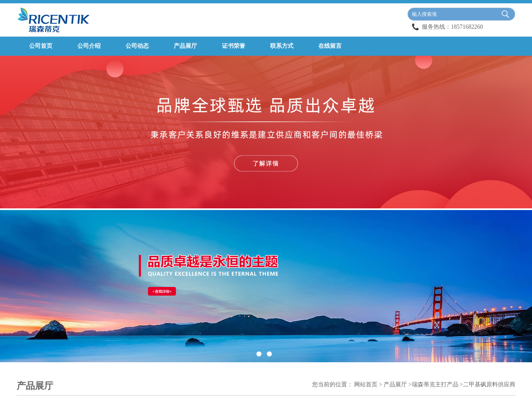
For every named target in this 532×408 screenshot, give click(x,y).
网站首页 (366, 385)
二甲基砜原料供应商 (489, 385)
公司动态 (137, 46)
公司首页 (41, 46)
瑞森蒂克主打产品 (435, 385)
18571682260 (467, 27)
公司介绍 (89, 46)
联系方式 (282, 46)
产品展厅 (185, 46)
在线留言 (330, 46)
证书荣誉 (234, 46)
